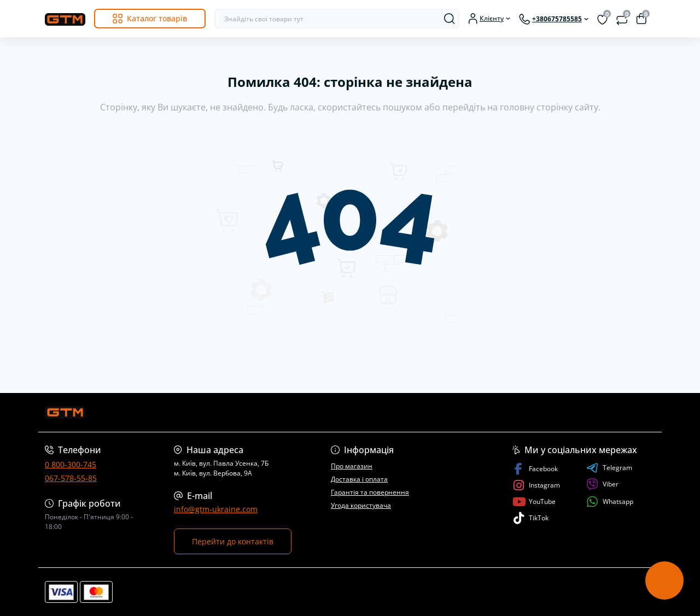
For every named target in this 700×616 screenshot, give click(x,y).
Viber (602, 484)
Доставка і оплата (359, 479)
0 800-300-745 (71, 464)
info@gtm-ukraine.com (216, 509)
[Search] (450, 19)
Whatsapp (610, 501)
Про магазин (352, 466)
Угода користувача (361, 505)
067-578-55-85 (71, 478)
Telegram (609, 468)
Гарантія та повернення (370, 492)
